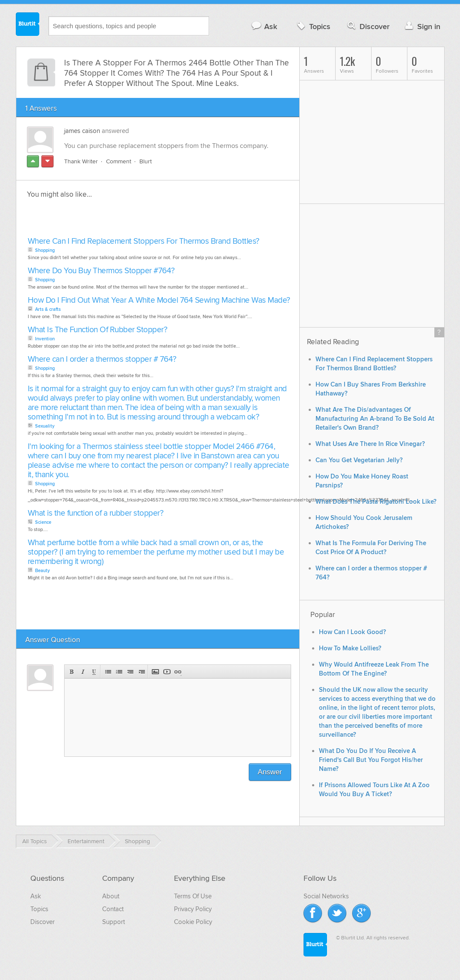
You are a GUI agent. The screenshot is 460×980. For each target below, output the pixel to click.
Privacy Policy (193, 909)
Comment (119, 161)
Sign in (422, 26)
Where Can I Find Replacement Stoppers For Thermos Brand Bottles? (144, 241)
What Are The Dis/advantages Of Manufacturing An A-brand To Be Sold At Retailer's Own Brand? (375, 419)
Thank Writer (81, 161)
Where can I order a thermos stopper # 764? (102, 359)
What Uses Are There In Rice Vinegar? (370, 444)
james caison (82, 131)
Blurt (146, 161)
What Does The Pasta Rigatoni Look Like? (376, 502)
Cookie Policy (193, 922)
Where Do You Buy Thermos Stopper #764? (101, 271)
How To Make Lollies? (350, 648)
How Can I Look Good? (352, 632)
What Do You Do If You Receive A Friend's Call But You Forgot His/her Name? (371, 760)
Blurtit (28, 25)
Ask (264, 26)
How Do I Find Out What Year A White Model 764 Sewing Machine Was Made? (159, 300)
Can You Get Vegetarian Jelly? (359, 460)
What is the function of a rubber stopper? (96, 513)
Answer (270, 772)
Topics (313, 26)
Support (114, 922)
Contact (113, 909)
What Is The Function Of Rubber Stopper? (98, 330)
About (111, 896)
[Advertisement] (124, 220)
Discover (367, 26)
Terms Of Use (193, 896)
